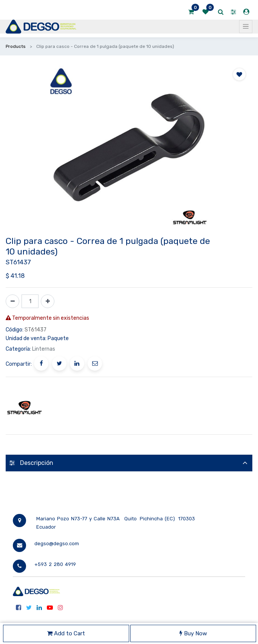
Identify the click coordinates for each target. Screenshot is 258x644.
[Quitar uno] (12, 301)
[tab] (129, 463)
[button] (239, 74)
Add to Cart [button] (66, 633)
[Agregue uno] (48, 301)
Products (16, 46)
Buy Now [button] (193, 633)
